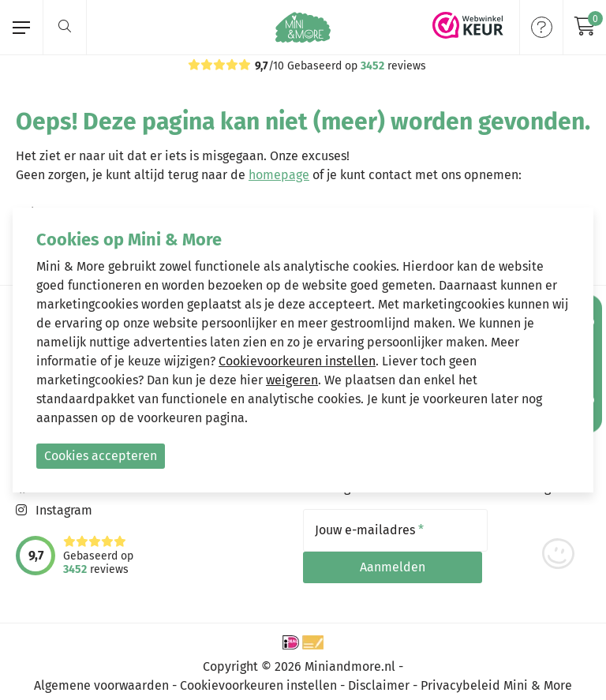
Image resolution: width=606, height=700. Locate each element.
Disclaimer (379, 678)
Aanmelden (541, 530)
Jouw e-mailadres (369, 530)
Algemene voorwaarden (101, 678)
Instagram (64, 510)
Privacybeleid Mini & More (496, 678)
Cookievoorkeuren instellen (258, 678)
